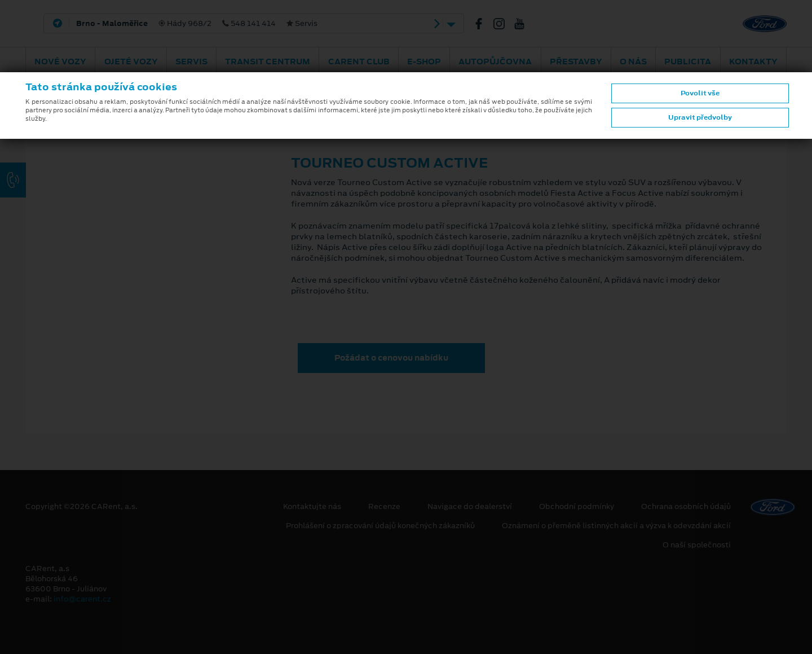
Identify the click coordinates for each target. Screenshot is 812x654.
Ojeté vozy (131, 62)
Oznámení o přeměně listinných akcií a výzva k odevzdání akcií (616, 526)
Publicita (688, 62)
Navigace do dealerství (470, 507)
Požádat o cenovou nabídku (391, 358)
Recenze (384, 507)
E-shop (424, 62)
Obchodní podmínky (577, 507)
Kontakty (753, 62)
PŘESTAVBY (576, 62)
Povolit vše (700, 93)
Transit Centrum (268, 62)
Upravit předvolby (700, 117)
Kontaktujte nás (312, 507)
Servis (191, 62)
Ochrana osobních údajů (686, 507)
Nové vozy (60, 62)
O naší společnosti (697, 545)
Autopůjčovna (495, 62)
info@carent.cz (82, 599)
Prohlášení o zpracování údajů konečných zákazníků (380, 526)
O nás (633, 62)
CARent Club (359, 62)
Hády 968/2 (197, 24)
